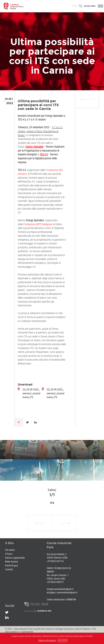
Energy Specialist (35, 147)
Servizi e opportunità (15, 558)
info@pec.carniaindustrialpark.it (62, 592)
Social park (90, 6)
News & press (12, 561)
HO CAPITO (62, 640)
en (75, 6)
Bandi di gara (12, 565)
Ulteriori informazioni (47, 640)
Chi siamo (10, 550)
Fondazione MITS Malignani (38, 224)
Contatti (9, 569)
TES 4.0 (44, 154)
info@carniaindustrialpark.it (60, 589)
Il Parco (9, 554)
